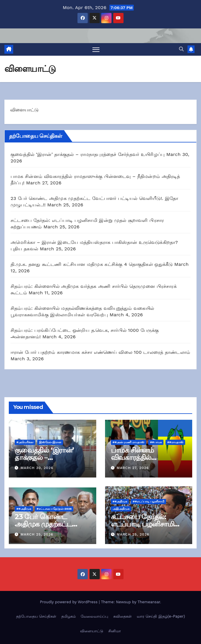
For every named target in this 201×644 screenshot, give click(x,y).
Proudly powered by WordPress (69, 602)
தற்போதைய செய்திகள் (36, 616)
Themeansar (149, 602)
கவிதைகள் (123, 616)
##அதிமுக (24, 509)
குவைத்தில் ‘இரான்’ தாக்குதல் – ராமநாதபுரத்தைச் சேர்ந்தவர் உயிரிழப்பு (88, 154)
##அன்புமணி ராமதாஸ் (129, 442)
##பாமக (156, 442)
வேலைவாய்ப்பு (94, 616)
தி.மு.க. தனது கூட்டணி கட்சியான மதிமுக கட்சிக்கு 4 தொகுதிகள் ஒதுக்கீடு (92, 264)
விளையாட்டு (92, 631)
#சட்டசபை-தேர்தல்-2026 (54, 509)
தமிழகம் (69, 616)
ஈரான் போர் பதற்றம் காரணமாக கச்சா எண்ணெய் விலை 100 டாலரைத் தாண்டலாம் (100, 352)
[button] (181, 49)
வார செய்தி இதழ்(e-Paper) (161, 616)
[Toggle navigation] (96, 49)
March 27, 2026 (133, 468)
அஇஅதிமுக (121, 509)
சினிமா (115, 631)
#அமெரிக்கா (25, 442)
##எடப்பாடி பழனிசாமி (148, 501)
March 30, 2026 (37, 468)
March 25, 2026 (37, 534)
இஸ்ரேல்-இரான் (50, 442)
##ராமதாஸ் (175, 442)
